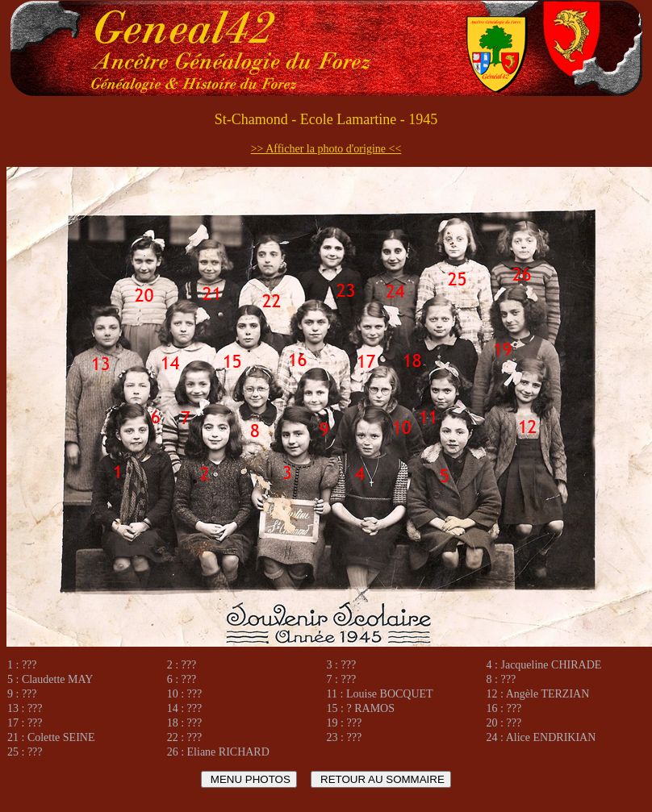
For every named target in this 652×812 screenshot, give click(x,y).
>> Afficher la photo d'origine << (326, 149)
